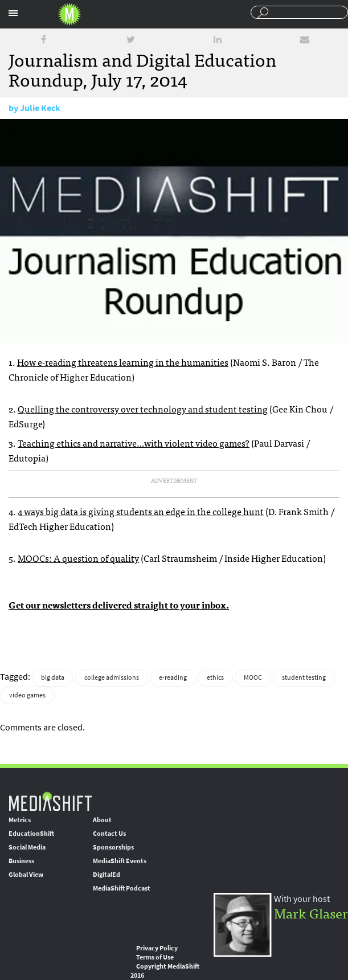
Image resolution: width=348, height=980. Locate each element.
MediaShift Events (120, 861)
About (102, 820)
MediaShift (50, 801)
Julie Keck (40, 108)
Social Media (27, 847)
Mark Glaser (311, 912)
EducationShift (31, 834)
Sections (13, 13)
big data (53, 677)
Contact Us (109, 834)
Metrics (20, 820)
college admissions (112, 677)
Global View (26, 875)
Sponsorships (113, 847)
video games (27, 695)
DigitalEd (107, 875)
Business (21, 861)
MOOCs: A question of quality (78, 558)
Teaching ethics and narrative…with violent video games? (134, 443)
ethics (215, 677)
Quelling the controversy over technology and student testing (143, 409)
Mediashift (69, 14)
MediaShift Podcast (122, 888)
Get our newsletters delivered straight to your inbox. (119, 605)
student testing (304, 677)
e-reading (173, 677)
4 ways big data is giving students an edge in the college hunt (141, 511)
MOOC (253, 677)
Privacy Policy (157, 948)
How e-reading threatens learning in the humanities (123, 362)
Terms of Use (155, 957)
